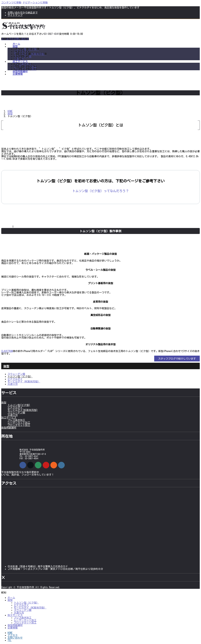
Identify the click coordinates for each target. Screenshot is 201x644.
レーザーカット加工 (25, 66)
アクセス (13, 635)
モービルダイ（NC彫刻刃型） (30, 54)
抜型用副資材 (9, 428)
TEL (10, 640)
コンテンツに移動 (11, 3)
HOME (10, 633)
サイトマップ (15, 15)
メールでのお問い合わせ (15, 39)
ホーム (11, 598)
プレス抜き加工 (23, 64)
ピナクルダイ (21, 51)
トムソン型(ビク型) (19, 405)
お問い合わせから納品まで (23, 13)
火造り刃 (19, 59)
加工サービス (9, 418)
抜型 (6, 366)
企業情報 (13, 628)
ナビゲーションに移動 (35, 3)
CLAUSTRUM (7, 351)
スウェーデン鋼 (23, 56)
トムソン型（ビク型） (26, 49)
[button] (100, 191)
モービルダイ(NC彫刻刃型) (23, 410)
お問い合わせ (15, 638)
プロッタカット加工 (25, 69)
